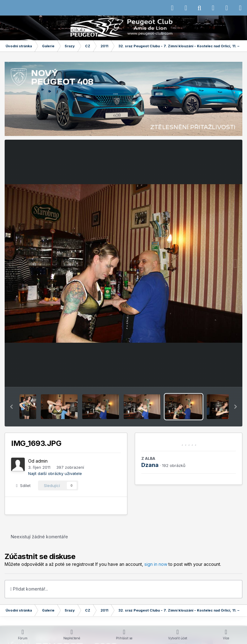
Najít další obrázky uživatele (55, 473)
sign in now (156, 564)
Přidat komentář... (29, 589)
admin (42, 461)
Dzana (150, 465)
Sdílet (23, 485)
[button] (11, 407)
